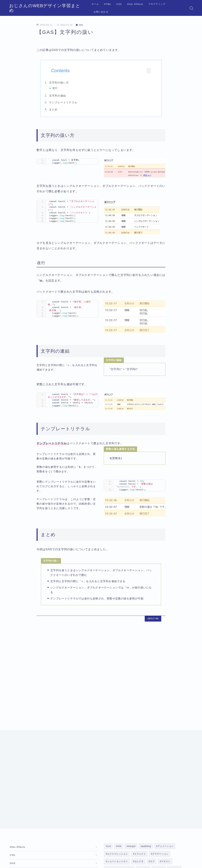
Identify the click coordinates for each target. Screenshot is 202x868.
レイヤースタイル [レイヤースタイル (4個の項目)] (116, 783)
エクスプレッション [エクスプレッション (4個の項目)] (118, 752)
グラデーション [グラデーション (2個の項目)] (160, 752)
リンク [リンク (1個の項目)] (153, 776)
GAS (80, 25)
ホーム (94, 8)
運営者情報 (14, 835)
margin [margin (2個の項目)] (132, 744)
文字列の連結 (65, 97)
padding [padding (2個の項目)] (147, 744)
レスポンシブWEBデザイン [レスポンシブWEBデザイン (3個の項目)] (146, 783)
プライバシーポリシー (38, 835)
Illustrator (16, 781)
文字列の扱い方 (67, 83)
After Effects (133, 8)
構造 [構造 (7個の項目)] (121, 791)
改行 (63, 88)
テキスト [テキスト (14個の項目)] (166, 760)
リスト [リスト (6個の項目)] (140, 776)
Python (14, 807)
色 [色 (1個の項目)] (164, 791)
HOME (13, 825)
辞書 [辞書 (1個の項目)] (187, 791)
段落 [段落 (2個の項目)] (132, 791)
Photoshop (16, 798)
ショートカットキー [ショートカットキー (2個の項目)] (118, 760)
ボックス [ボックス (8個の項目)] (175, 768)
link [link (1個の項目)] (120, 744)
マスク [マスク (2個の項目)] (126, 776)
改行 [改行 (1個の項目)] (110, 791)
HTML (106, 8)
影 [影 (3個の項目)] (179, 783)
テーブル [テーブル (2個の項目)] (144, 768)
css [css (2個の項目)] (109, 744)
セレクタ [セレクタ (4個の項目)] (139, 760)
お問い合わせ (176, 8)
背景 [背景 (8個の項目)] (154, 791)
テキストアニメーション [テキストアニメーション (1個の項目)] (120, 768)
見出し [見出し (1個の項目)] (175, 791)
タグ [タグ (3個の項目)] (152, 760)
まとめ (61, 111)
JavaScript (16, 789)
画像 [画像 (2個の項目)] (143, 791)
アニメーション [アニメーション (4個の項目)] (165, 744)
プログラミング (155, 8)
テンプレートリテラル (71, 104)
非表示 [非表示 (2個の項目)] (111, 799)
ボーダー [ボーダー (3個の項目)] (112, 776)
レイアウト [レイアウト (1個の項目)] (169, 776)
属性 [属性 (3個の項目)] (169, 783)
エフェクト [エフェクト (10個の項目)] (140, 752)
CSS (117, 8)
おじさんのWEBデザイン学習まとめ (39, 8)
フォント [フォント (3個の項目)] (159, 768)
